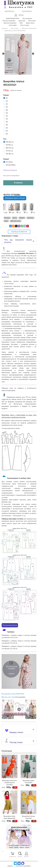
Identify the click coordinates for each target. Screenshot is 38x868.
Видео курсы (30, 23)
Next (33, 54)
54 (7, 119)
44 (7, 104)
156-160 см (10, 142)
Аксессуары (13, 25)
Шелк (15, 218)
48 (7, 110)
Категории (15, 28)
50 (7, 113)
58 (7, 125)
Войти (26, 855)
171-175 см (9, 151)
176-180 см (10, 154)
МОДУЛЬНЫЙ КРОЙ (13, 19)
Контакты (27, 11)
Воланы (7, 218)
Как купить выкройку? (11, 176)
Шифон (22, 218)
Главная (5, 28)
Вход (19, 15)
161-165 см (9, 145)
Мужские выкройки (10, 23)
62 (7, 131)
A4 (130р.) (9, 162)
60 (7, 128)
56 (7, 122)
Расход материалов (10, 625)
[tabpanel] (19, 208)
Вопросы (9, 11)
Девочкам (22, 21)
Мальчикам (32, 21)
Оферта (10, 866)
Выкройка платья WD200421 (15, 31)
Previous (3, 54)
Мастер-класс (16, 221)
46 (7, 107)
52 (7, 116)
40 (7, 98)
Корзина (13, 855)
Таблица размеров (10, 170)
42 (7, 101)
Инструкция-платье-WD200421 (13, 694)
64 (7, 134)
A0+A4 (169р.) (11, 165)
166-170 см (10, 148)
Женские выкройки (9, 21)
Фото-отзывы (25, 25)
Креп (6, 221)
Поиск (20, 855)
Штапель (30, 218)
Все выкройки (27, 19)
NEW (21, 23)
